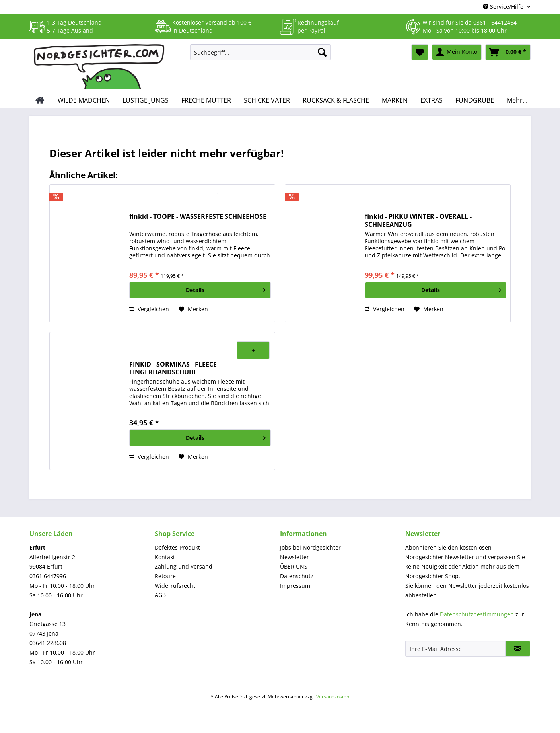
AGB (160, 595)
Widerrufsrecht (175, 586)
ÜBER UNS (294, 566)
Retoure (165, 576)
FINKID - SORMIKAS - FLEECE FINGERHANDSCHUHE (173, 368)
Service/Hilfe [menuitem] (504, 7)
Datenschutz (297, 576)
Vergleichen (149, 309)
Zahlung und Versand (184, 566)
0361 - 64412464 (495, 22)
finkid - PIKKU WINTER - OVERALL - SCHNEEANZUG (418, 220)
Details (226, 289)
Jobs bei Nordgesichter (310, 547)
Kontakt (165, 557)
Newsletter (295, 557)
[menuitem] (260, 56)
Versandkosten (333, 697)
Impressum (295, 586)
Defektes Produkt (177, 547)
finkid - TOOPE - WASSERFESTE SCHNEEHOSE (198, 217)
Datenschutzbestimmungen (477, 614)
